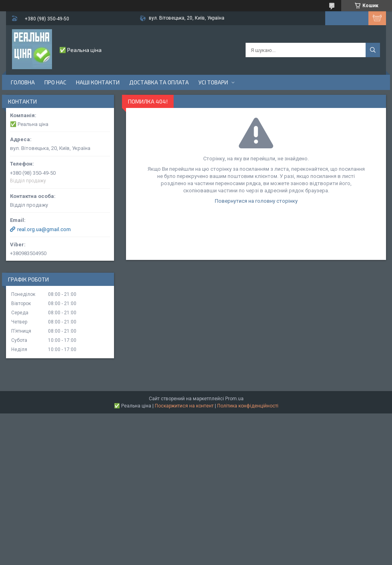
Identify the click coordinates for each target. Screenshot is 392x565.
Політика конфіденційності (248, 406)
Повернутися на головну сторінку (256, 201)
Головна (23, 82)
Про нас (55, 82)
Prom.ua (234, 399)
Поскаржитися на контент (184, 406)
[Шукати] (373, 50)
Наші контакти (98, 82)
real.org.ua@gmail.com (44, 229)
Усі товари (213, 82)
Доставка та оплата (159, 82)
